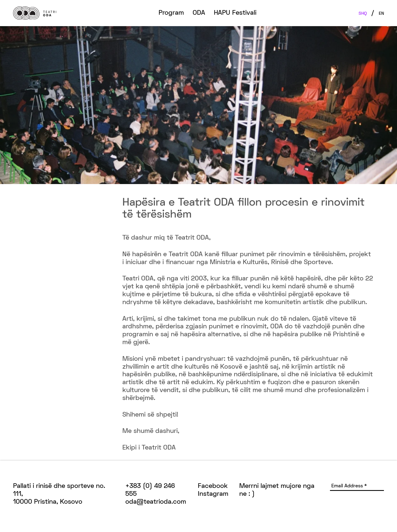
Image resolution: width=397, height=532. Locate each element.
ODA (199, 13)
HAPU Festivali (235, 13)
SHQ (363, 14)
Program (171, 13)
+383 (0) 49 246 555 (150, 490)
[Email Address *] (357, 487)
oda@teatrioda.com (156, 502)
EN (381, 14)
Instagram (213, 494)
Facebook (213, 486)
